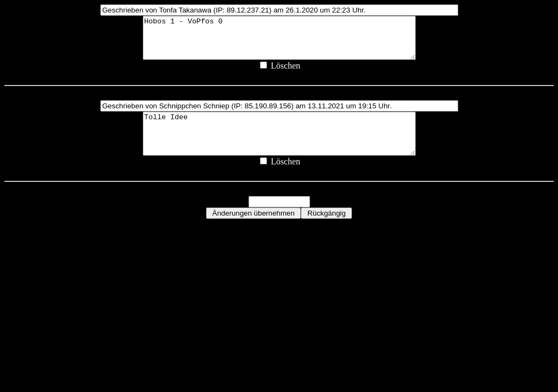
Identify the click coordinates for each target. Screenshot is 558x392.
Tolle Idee (279, 146)
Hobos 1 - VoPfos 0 (279, 42)
